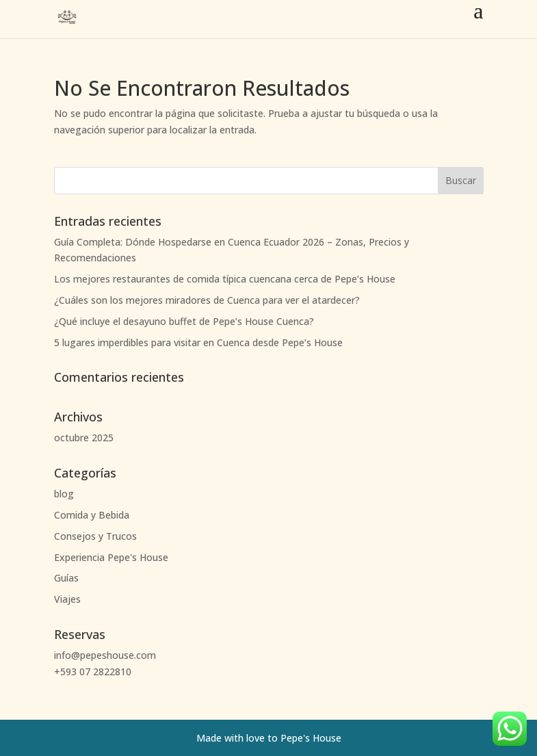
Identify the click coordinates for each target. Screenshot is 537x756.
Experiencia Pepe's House (111, 557)
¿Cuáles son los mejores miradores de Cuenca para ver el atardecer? (207, 300)
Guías (66, 578)
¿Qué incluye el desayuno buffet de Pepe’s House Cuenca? (184, 321)
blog (64, 494)
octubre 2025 (84, 438)
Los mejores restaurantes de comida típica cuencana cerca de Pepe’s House (225, 279)
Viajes (67, 599)
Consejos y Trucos (95, 536)
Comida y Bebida (92, 515)
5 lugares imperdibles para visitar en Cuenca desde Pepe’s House (198, 342)
